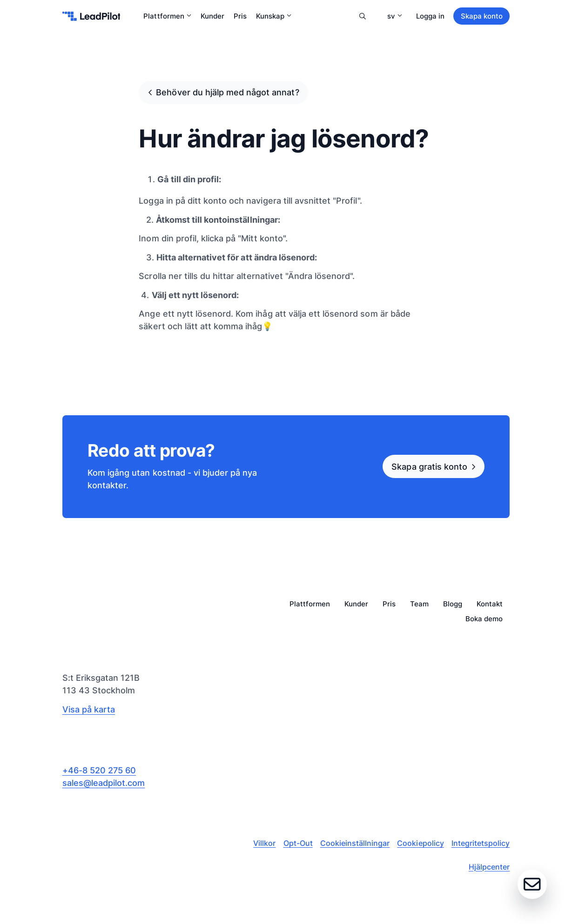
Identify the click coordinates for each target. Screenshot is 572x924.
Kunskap (274, 16)
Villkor (264, 843)
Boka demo (484, 619)
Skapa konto (482, 16)
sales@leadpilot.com (104, 783)
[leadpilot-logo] (91, 16)
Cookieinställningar (355, 843)
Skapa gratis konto (429, 466)
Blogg (453, 604)
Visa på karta (89, 709)
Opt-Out (298, 843)
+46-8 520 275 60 (99, 770)
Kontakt (490, 604)
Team (419, 604)
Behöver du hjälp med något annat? (227, 92)
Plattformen (167, 16)
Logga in (430, 16)
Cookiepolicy (420, 843)
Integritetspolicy (481, 843)
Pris (240, 16)
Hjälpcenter (489, 867)
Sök (363, 16)
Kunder (212, 16)
